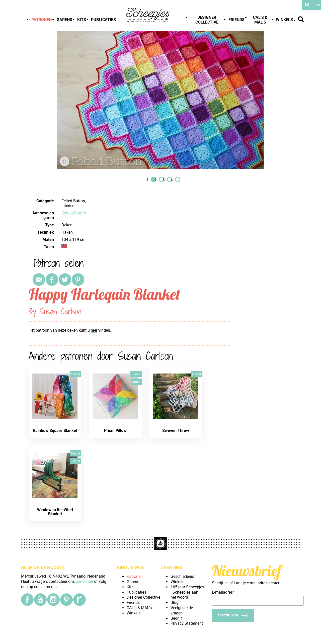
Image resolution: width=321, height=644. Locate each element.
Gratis (136, 382)
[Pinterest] (66, 600)
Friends (236, 20)
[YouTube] (40, 600)
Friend (76, 374)
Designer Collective (207, 20)
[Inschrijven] (233, 615)
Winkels (284, 20)
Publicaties (103, 20)
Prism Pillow (115, 431)
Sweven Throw (176, 431)
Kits (82, 20)
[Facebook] (27, 600)
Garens (64, 20)
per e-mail (84, 581)
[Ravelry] (79, 600)
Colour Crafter (74, 213)
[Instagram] (53, 600)
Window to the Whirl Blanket (55, 512)
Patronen (42, 20)
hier (94, 330)
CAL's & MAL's (260, 20)
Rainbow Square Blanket (55, 431)
